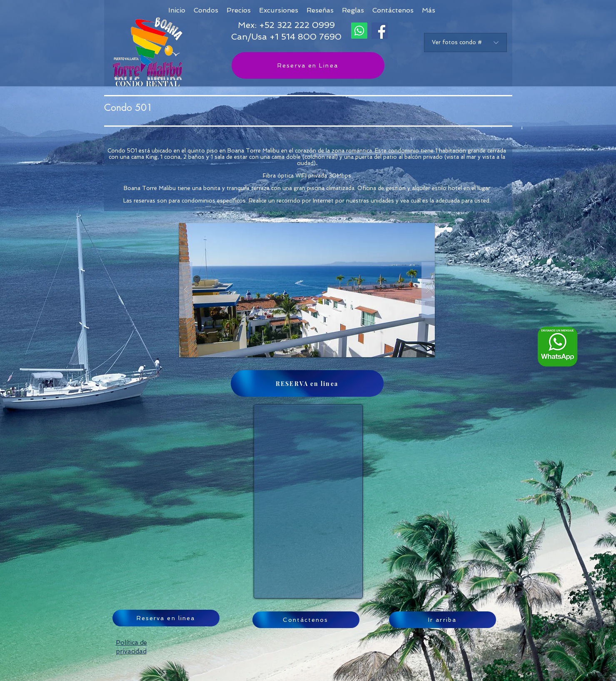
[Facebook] (380, 31)
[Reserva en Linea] (308, 65)
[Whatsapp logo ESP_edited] (557, 347)
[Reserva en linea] (166, 618)
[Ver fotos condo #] (465, 43)
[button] (429, 10)
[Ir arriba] (443, 620)
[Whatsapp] (359, 31)
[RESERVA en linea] (307, 383)
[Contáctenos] (306, 620)
